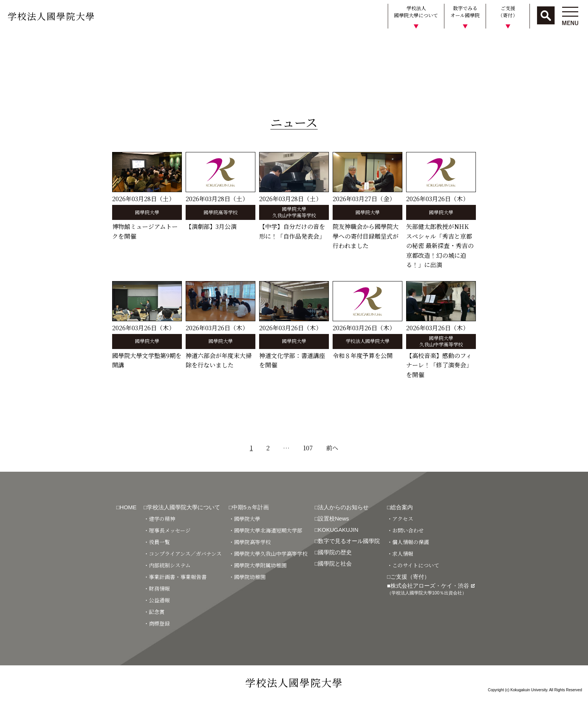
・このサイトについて (413, 565)
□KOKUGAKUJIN (337, 530)
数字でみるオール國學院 (465, 12)
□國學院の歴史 (333, 552)
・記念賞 (154, 612)
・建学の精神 (159, 519)
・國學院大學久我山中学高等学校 (268, 554)
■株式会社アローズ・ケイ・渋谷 (431, 589)
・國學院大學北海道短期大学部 (265, 530)
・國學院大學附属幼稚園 (258, 565)
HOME (12, 43)
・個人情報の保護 (408, 542)
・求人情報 (400, 554)
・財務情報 (157, 588)
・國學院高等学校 (250, 542)
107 (308, 448)
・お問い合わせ (405, 530)
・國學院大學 (244, 519)
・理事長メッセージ (167, 530)
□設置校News (332, 518)
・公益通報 (157, 600)
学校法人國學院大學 (51, 16)
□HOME (126, 507)
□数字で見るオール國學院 (347, 541)
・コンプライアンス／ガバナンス (183, 554)
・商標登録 (157, 623)
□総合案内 (400, 507)
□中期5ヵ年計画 (249, 507)
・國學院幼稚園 (247, 577)
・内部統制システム (167, 565)
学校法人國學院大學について (416, 12)
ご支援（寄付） (508, 12)
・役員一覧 (157, 542)
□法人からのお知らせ (342, 507)
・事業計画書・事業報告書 (175, 577)
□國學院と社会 (333, 563)
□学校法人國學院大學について (182, 507)
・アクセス (400, 519)
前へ (332, 448)
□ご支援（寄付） (408, 577)
